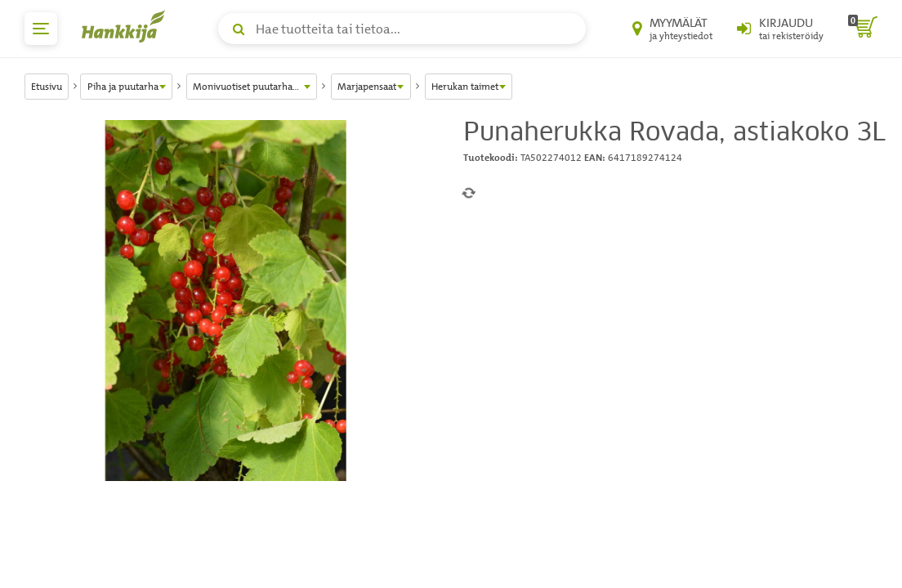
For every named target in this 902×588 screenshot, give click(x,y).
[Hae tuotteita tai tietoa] (402, 29)
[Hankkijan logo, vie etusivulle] (127, 26)
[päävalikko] (41, 29)
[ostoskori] (863, 29)
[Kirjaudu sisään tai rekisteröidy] (780, 29)
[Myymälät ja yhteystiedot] (672, 29)
